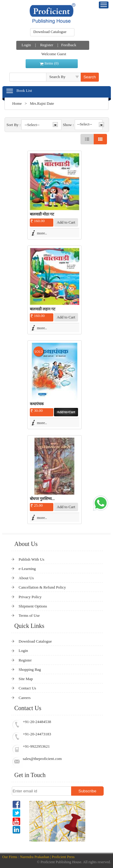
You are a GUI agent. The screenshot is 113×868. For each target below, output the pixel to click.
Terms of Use (29, 615)
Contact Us (27, 688)
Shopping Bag (30, 669)
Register (47, 45)
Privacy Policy (30, 597)
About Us (26, 578)
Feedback (69, 45)
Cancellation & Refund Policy (42, 587)
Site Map (26, 679)
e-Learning (27, 569)
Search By (58, 77)
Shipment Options (33, 606)
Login (26, 45)
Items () (52, 63)
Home (17, 103)
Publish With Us (31, 559)
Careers (25, 698)
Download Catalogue (50, 32)
